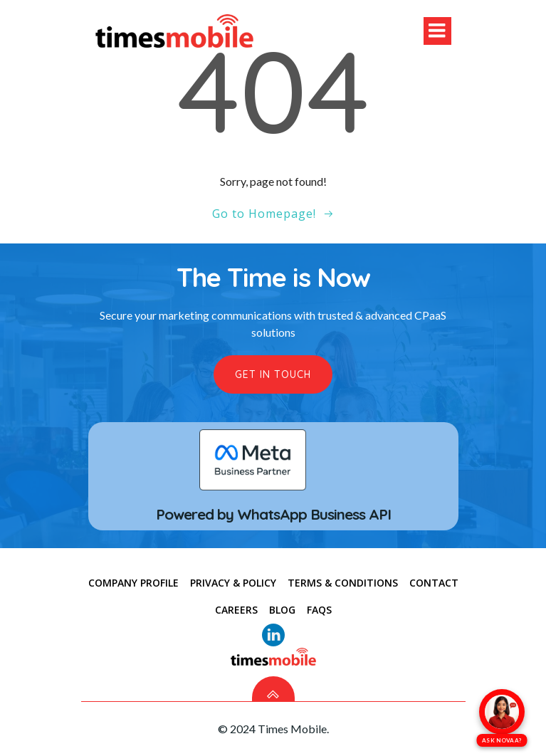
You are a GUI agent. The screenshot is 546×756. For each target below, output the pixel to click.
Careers (236, 610)
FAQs (319, 610)
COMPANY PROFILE (133, 583)
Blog (282, 610)
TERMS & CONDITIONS (343, 583)
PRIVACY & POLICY (233, 583)
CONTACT (434, 583)
